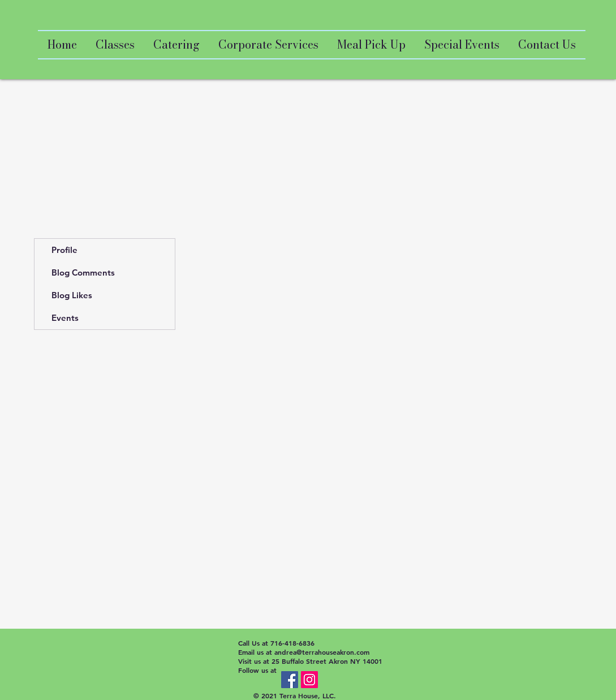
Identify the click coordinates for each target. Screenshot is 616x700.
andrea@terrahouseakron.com (322, 652)
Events (65, 318)
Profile (64, 250)
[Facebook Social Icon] (290, 680)
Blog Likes (72, 295)
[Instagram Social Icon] (309, 680)
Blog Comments (83, 272)
